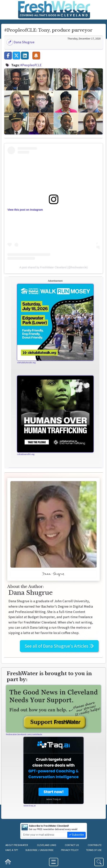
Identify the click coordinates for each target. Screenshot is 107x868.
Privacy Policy (70, 850)
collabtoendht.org (26, 454)
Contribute (95, 845)
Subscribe (76, 835)
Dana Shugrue (20, 42)
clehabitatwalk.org (26, 362)
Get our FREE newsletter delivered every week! (49, 827)
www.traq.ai (30, 805)
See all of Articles (59, 646)
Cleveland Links (47, 845)
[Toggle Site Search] (99, 862)
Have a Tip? (12, 850)
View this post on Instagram (25, 210)
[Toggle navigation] (54, 862)
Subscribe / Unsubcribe (39, 850)
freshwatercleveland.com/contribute (24, 734)
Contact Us (72, 845)
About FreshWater (17, 845)
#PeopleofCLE (31, 65)
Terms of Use (94, 850)
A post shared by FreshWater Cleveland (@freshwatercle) (54, 267)
